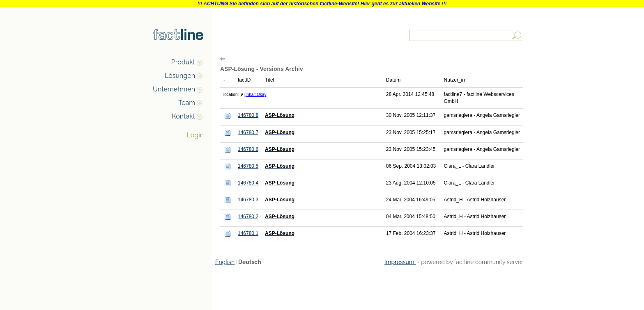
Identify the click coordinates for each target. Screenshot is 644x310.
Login (195, 135)
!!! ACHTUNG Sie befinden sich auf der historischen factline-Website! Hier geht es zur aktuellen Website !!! (322, 4)
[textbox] (467, 35)
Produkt (183, 62)
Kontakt (184, 116)
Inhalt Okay (256, 95)
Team (187, 103)
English (225, 262)
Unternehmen (174, 89)
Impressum (400, 262)
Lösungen (180, 76)
